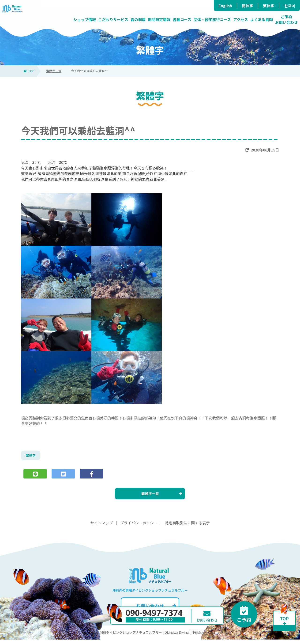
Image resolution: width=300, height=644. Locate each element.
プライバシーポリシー (139, 527)
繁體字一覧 (54, 71)
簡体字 (247, 6)
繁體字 (31, 456)
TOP (29, 71)
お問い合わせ (156, 610)
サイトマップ (101, 527)
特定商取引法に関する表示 (187, 527)
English (225, 6)
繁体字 (269, 6)
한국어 (290, 6)
